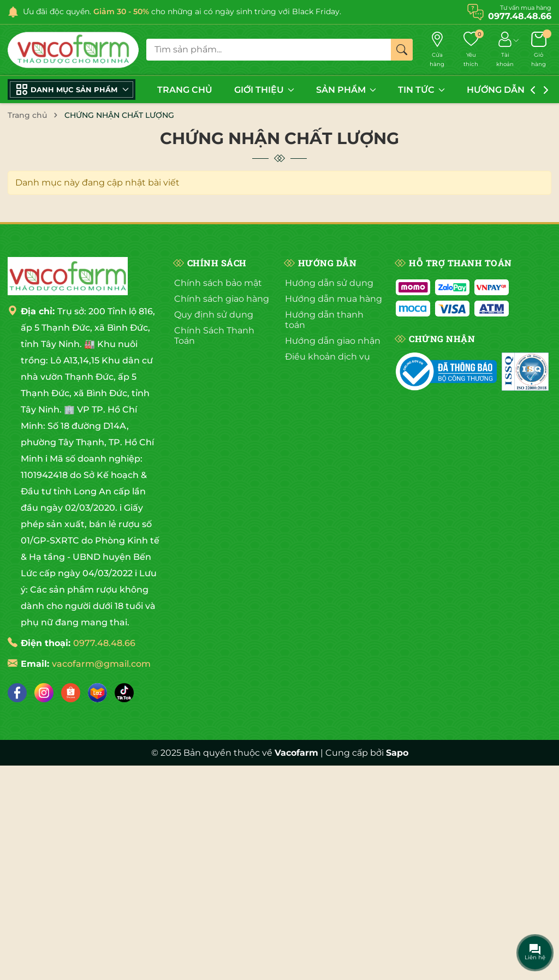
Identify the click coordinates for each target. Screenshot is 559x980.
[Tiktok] (124, 693)
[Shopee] (71, 693)
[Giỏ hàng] (539, 50)
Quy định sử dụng (214, 315)
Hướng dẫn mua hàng (334, 299)
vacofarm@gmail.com (101, 664)
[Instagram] (44, 693)
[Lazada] (97, 693)
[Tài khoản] (505, 50)
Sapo (397, 753)
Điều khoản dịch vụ (328, 357)
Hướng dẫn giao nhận (333, 341)
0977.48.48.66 (104, 643)
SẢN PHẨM (346, 90)
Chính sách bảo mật (218, 283)
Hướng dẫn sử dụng (329, 283)
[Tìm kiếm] (402, 50)
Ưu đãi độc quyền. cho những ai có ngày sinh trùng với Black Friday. (182, 11)
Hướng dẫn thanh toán (324, 320)
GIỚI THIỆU (264, 90)
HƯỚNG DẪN (501, 90)
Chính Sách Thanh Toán (214, 336)
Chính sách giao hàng (222, 299)
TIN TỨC (421, 90)
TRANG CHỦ (185, 90)
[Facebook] (17, 693)
